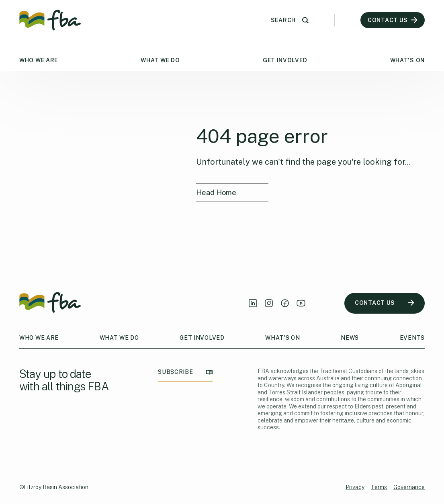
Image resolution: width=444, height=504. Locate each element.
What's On (407, 60)
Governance (409, 487)
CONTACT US (385, 303)
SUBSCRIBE (185, 372)
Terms (379, 487)
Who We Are (39, 60)
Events (412, 338)
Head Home (216, 193)
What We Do (160, 60)
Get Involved (285, 60)
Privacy (355, 487)
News (350, 338)
